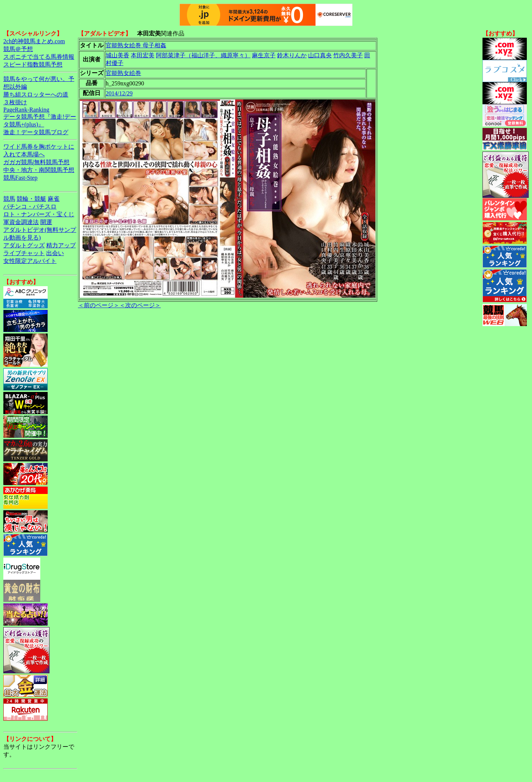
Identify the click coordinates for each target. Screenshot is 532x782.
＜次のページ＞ (140, 305)
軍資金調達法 (21, 222)
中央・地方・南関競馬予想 (39, 170)
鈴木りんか (292, 55)
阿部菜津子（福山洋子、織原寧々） (203, 55)
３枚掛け (15, 102)
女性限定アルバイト (30, 261)
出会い (55, 253)
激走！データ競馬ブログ (36, 132)
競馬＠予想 (18, 49)
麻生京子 (264, 55)
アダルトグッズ (24, 245)
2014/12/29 (119, 93)
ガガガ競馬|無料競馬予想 (36, 162)
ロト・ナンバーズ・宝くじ (39, 214)
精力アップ (61, 245)
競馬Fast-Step (20, 178)
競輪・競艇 (31, 199)
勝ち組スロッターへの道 (36, 94)
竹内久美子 (348, 55)
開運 (46, 222)
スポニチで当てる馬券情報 (39, 57)
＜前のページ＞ (99, 305)
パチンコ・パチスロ (30, 206)
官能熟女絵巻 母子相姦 (136, 45)
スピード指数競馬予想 (33, 65)
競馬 (9, 199)
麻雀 (54, 199)
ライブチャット (24, 253)
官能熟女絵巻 (123, 73)
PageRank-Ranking (26, 110)
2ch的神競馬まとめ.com (34, 41)
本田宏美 (143, 55)
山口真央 (320, 55)
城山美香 (117, 55)
